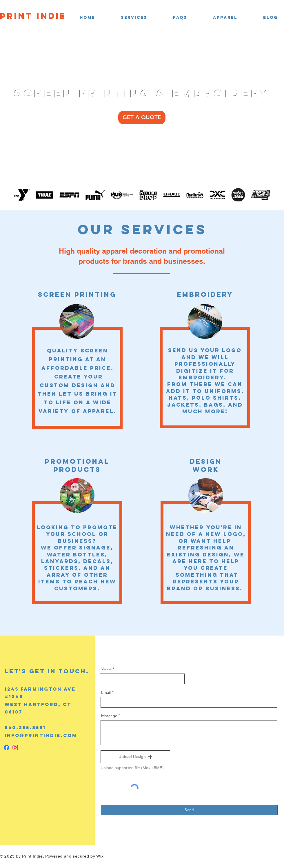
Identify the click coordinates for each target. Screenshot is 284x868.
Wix (100, 856)
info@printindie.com (41, 735)
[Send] (189, 810)
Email (106, 692)
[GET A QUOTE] (142, 118)
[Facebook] (7, 748)
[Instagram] (15, 748)
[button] (125, 18)
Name (106, 669)
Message (109, 716)
